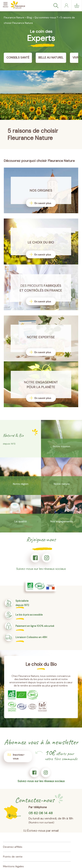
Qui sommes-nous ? (46, 18)
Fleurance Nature (14, 18)
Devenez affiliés (13, 847)
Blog (29, 18)
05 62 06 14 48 (41, 813)
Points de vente (13, 857)
